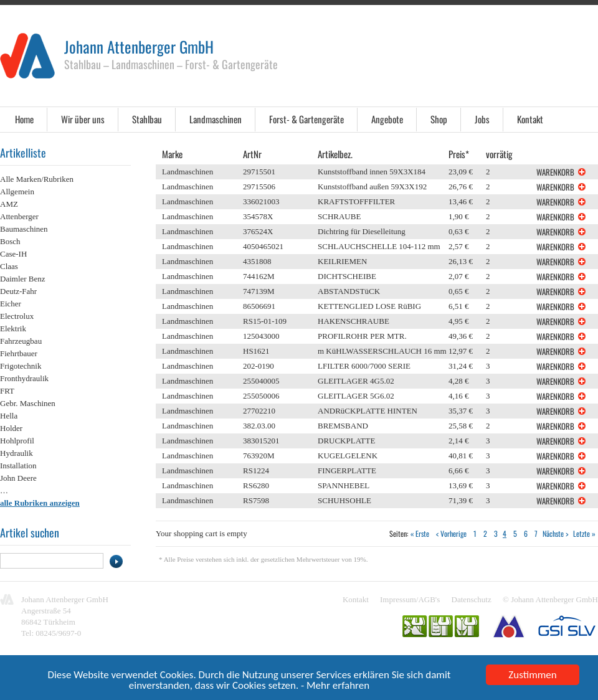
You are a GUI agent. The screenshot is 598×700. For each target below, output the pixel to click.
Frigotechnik (21, 366)
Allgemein (17, 192)
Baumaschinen (24, 229)
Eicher (11, 304)
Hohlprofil (17, 441)
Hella (9, 416)
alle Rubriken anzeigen (40, 503)
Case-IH (13, 254)
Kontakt (530, 119)
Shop (439, 119)
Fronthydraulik (24, 378)
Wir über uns (83, 119)
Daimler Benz (23, 279)
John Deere (18, 478)
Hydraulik (17, 453)
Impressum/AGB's (410, 599)
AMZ (9, 204)
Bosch (10, 241)
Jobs (482, 119)
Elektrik (13, 329)
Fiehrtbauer (19, 353)
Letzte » (584, 533)
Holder (11, 428)
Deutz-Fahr (18, 291)
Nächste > (555, 533)
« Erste (420, 533)
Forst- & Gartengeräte (306, 119)
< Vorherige (451, 533)
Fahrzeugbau (21, 341)
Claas (9, 266)
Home (24, 119)
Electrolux (17, 316)
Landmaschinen (216, 119)
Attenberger (19, 216)
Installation (18, 466)
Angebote (387, 119)
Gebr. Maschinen (28, 403)
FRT (7, 391)
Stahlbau (147, 119)
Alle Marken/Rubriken (37, 179)
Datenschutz (472, 599)
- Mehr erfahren (335, 687)
